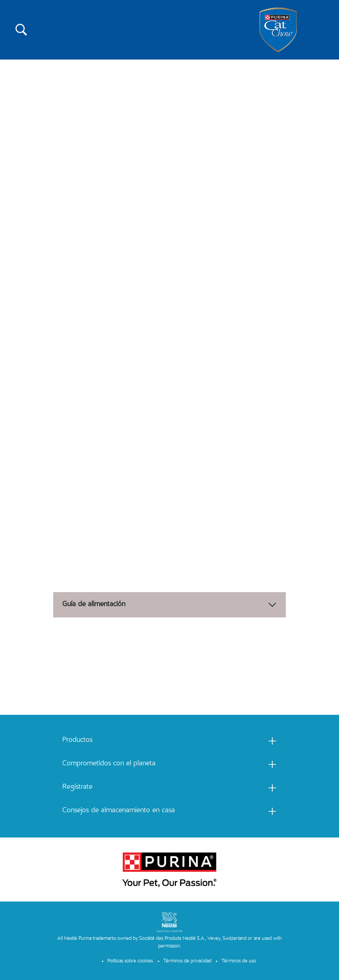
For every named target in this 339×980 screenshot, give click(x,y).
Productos (77, 741)
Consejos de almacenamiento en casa (119, 811)
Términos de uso (239, 961)
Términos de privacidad (187, 961)
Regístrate (77, 787)
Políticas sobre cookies (130, 961)
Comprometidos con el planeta (109, 764)
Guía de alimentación (94, 605)
